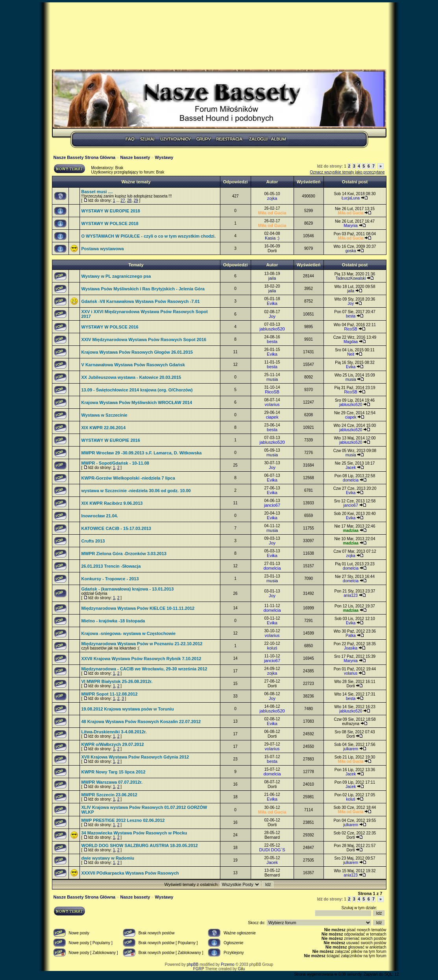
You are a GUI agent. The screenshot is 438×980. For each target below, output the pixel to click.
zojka (272, 198)
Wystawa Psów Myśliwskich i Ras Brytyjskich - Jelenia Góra (143, 289)
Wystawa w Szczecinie (104, 415)
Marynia (351, 226)
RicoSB (350, 329)
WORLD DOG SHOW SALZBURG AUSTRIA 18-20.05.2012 (140, 845)
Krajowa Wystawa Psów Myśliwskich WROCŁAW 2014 (137, 402)
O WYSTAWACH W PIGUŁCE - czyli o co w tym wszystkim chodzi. (149, 236)
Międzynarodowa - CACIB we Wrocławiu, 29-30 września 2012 (144, 669)
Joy (351, 304)
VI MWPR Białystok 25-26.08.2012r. (117, 681)
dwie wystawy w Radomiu (108, 858)
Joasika (351, 648)
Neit (351, 354)
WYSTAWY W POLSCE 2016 (110, 327)
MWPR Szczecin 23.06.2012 (109, 795)
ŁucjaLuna (351, 198)
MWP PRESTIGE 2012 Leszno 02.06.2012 (123, 820)
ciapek (272, 417)
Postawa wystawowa (103, 249)
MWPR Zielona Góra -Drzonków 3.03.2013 (124, 554)
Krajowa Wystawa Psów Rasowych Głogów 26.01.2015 (137, 352)
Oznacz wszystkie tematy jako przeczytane (347, 172)
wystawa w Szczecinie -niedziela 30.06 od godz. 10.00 (136, 491)
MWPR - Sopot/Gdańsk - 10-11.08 (115, 463)
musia (272, 379)
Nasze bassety (135, 157)
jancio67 (272, 505)
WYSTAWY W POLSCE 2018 (110, 223)
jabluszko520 (272, 329)
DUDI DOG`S (272, 850)
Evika (272, 303)
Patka (351, 636)
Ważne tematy (136, 182)
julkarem (351, 749)
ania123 (351, 595)
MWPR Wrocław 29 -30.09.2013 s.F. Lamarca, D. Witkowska (142, 453)
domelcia (351, 480)
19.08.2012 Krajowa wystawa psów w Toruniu (128, 709)
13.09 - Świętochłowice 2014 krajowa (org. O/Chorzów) (137, 390)
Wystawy (164, 157)
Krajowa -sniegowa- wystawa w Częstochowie (129, 633)
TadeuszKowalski (351, 278)
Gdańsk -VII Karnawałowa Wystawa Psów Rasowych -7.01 (141, 301)
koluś (272, 648)
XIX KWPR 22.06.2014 (104, 428)
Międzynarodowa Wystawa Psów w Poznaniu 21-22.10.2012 (142, 644)
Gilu (241, 969)
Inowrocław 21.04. (100, 516)
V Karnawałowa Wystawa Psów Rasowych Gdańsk (133, 365)
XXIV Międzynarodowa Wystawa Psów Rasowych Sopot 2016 (144, 340)
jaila (272, 278)
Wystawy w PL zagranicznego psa (116, 276)
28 (129, 200)
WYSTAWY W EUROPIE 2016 (111, 440)
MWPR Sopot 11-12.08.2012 (110, 694)
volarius (272, 404)
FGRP (199, 969)
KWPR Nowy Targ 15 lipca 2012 (114, 772)
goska (351, 251)
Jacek (351, 468)
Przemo (227, 964)
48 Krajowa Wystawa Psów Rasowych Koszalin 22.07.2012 (141, 722)
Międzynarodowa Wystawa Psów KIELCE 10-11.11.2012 (138, 608)
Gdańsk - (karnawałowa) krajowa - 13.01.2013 (128, 589)
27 (123, 200)
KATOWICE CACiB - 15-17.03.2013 (116, 528)
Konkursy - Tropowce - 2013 (110, 579)
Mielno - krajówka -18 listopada (113, 621)
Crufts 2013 (93, 541)
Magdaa (351, 342)
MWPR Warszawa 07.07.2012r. (112, 782)
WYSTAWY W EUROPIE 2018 (111, 211)
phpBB (192, 964)
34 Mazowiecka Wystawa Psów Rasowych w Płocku (134, 833)
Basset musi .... (97, 192)
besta (351, 316)
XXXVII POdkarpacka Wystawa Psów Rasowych (130, 873)
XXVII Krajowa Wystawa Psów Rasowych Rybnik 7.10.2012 (141, 659)
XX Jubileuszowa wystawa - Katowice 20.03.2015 (131, 377)
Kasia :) (272, 238)
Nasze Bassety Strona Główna (85, 157)
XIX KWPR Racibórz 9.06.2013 (112, 503)
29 (136, 200)
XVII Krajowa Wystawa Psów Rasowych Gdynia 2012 (135, 757)
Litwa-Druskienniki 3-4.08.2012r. (114, 732)
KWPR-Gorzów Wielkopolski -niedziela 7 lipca (128, 478)
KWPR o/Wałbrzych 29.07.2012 (113, 744)
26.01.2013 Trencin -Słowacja (111, 566)
